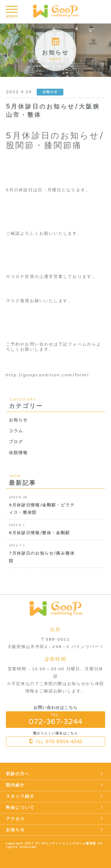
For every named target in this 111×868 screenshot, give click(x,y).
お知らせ (18, 420)
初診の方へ (18, 774)
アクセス (15, 819)
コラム (16, 431)
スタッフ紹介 (20, 796)
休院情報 (18, 453)
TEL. (55, 719)
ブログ (16, 442)
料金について (20, 808)
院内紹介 (15, 785)
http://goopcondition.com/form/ (48, 375)
